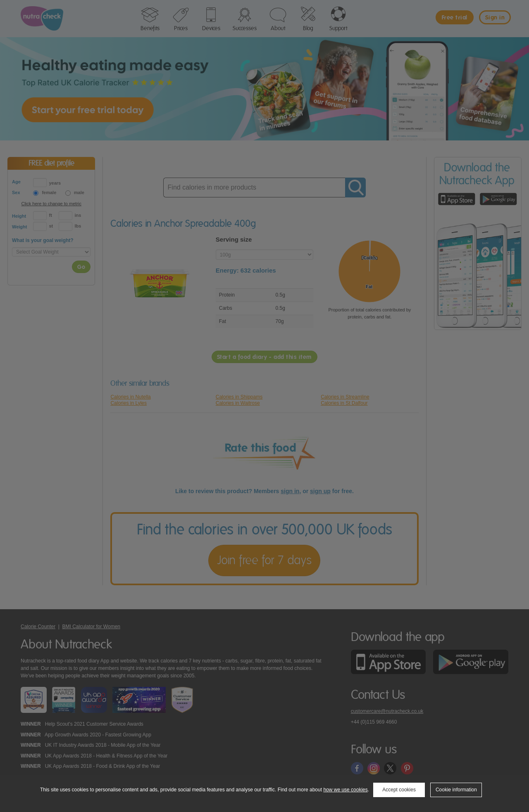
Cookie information (456, 790)
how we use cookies (345, 790)
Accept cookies (399, 790)
